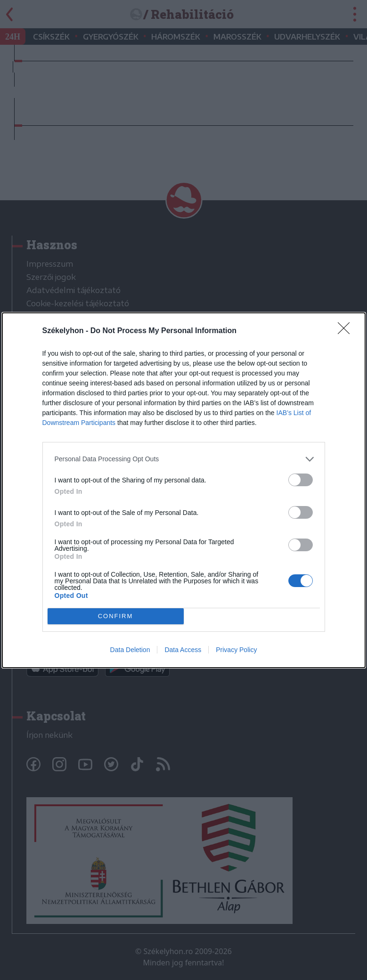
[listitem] (184, 459)
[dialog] (184, 490)
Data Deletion (130, 650)
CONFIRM (116, 616)
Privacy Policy (236, 650)
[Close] (347, 331)
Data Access (183, 650)
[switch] (301, 480)
